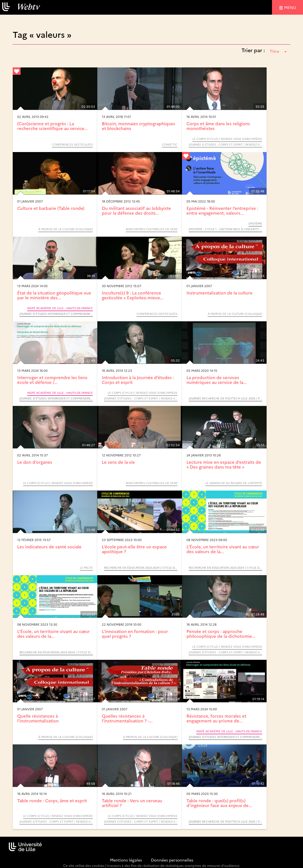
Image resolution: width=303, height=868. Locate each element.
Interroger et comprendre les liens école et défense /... (52, 380)
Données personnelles (172, 860)
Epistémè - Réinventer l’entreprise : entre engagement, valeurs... (222, 210)
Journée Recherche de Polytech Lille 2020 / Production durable (225, 398)
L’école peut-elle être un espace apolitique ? (134, 549)
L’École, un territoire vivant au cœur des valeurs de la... (223, 549)
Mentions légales (126, 860)
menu (291, 7)
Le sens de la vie (118, 462)
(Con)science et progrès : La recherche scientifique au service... (52, 126)
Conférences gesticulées (72, 144)
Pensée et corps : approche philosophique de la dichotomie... (221, 634)
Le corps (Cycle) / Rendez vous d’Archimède (227, 139)
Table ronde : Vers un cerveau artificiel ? (132, 803)
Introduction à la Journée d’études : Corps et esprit (138, 380)
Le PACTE (86, 568)
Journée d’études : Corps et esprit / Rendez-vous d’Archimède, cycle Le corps (225, 144)
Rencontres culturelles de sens (152, 229)
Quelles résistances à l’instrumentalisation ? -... (127, 718)
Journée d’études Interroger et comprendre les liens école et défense (56, 314)
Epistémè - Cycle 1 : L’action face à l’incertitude (225, 229)
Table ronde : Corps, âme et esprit (52, 800)
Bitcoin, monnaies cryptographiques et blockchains (139, 126)
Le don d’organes (35, 462)
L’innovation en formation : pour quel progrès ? (135, 634)
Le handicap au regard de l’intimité (234, 483)
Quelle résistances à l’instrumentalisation (38, 718)
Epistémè (255, 223)
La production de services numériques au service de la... (217, 380)
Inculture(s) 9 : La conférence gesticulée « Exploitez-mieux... (133, 295)
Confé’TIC (170, 144)
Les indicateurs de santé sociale (49, 547)
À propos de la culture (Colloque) (66, 229)
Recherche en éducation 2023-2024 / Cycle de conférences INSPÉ (141, 568)
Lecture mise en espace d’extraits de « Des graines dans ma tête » (224, 464)
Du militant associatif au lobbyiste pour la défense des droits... (136, 210)
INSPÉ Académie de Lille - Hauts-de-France (60, 308)
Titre (278, 51)
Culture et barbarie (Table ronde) (51, 208)
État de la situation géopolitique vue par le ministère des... (54, 295)
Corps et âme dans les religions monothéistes (218, 126)
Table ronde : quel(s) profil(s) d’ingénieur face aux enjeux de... (219, 803)
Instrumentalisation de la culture (219, 293)
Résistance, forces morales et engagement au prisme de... (216, 718)
